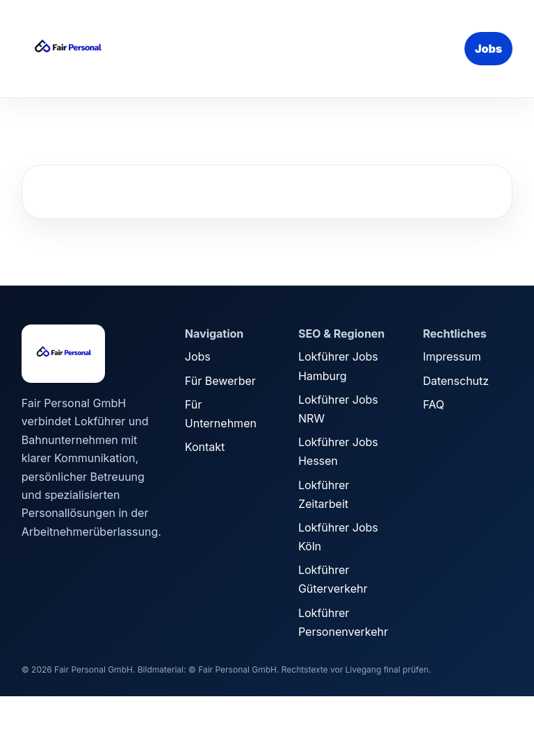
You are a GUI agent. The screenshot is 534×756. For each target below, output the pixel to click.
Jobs (488, 49)
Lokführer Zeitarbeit (324, 494)
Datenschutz (456, 381)
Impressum (452, 356)
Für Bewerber (220, 381)
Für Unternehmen (221, 414)
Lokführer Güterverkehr (333, 579)
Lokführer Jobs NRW (338, 409)
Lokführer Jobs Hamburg (338, 366)
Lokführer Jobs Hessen (338, 451)
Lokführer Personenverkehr (343, 622)
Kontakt (205, 447)
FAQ (434, 404)
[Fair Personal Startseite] (126, 49)
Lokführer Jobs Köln (338, 537)
